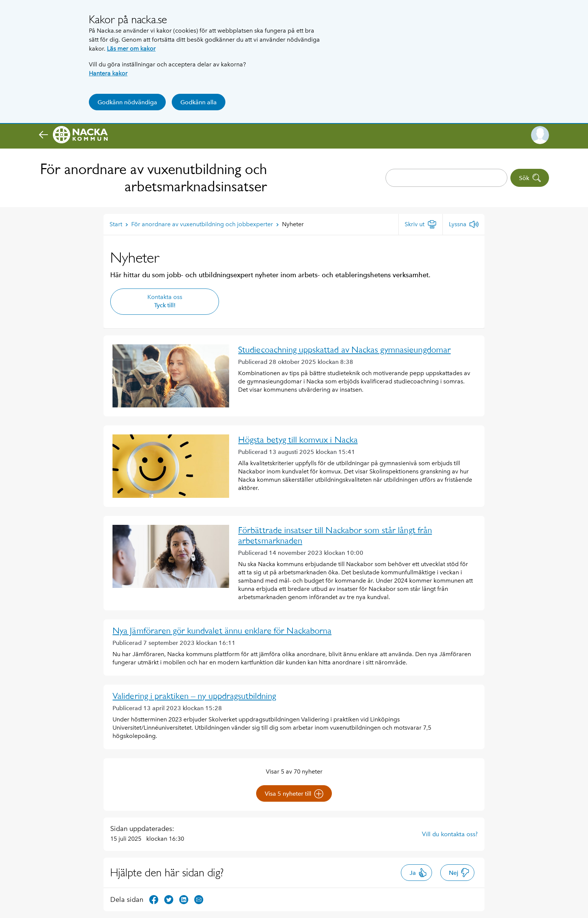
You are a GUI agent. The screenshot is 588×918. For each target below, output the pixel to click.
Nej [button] (459, 873)
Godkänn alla (199, 102)
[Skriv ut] (421, 224)
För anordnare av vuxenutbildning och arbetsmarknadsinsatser (154, 178)
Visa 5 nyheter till (294, 794)
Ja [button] (418, 873)
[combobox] (446, 178)
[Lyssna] (464, 224)
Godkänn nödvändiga (127, 102)
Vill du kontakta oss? (450, 834)
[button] (540, 135)
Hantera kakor (108, 73)
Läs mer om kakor (131, 49)
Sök (530, 178)
